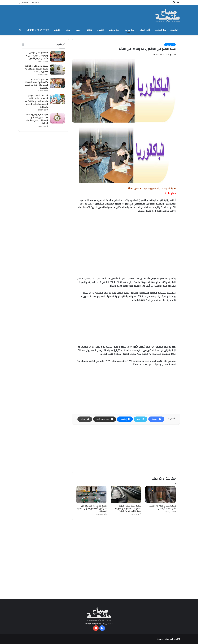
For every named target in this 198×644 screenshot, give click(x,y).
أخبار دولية (129, 30)
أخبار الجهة (145, 30)
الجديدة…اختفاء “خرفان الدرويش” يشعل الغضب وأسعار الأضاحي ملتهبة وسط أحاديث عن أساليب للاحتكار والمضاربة (35, 101)
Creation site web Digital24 (168, 639)
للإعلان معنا (35, 2)
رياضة (78, 30)
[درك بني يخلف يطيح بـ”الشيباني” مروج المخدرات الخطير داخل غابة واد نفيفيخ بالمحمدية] (57, 83)
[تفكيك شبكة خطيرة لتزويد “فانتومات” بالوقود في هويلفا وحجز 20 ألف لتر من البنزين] (126, 495)
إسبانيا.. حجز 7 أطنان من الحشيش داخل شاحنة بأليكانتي (162, 507)
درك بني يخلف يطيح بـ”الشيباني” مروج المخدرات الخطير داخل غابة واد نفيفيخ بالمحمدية (36, 84)
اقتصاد (100, 30)
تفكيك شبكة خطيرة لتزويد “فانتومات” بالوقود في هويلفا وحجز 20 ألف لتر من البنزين (128, 509)
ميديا (68, 30)
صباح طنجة (170, 55)
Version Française (38, 30)
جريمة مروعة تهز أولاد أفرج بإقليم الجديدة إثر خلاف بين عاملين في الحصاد (36, 69)
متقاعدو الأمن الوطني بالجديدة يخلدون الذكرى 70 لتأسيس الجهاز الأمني (37, 56)
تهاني (57, 30)
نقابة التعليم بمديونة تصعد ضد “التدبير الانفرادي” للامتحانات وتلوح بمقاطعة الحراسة (37, 119)
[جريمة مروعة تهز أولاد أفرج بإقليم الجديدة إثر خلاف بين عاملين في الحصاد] (57, 70)
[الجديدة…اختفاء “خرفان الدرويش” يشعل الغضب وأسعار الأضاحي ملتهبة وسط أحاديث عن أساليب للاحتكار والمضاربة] (57, 99)
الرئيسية (174, 30)
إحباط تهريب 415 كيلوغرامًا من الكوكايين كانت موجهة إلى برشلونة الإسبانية (92, 509)
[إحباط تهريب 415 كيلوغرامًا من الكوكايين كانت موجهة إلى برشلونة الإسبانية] (91, 495)
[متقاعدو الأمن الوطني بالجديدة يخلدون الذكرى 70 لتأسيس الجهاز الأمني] (57, 56)
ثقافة (89, 30)
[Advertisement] (126, 246)
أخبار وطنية (114, 30)
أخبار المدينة (161, 30)
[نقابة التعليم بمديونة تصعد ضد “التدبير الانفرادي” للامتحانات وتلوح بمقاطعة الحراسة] (57, 118)
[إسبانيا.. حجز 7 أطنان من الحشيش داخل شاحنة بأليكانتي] (160, 495)
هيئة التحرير (24, 2)
